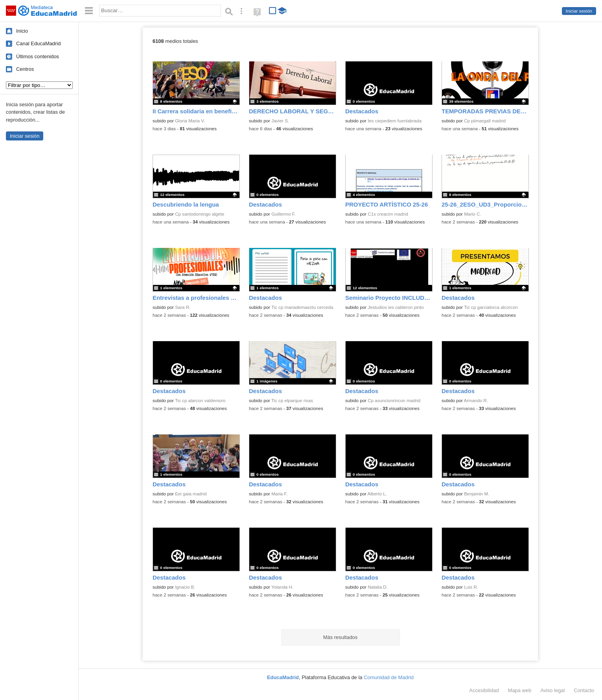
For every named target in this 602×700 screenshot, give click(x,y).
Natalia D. (378, 587)
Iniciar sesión (579, 11)
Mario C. (473, 214)
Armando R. (476, 401)
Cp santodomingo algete (200, 214)
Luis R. (471, 587)
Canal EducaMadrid (38, 43)
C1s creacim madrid (388, 214)
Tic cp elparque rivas (292, 401)
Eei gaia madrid (191, 494)
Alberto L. (377, 494)
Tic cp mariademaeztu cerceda (302, 307)
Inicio (22, 31)
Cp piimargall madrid (485, 121)
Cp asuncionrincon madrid (394, 401)
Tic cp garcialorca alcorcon (491, 307)
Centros (25, 69)
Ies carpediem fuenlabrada (395, 121)
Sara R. (183, 307)
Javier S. (280, 121)
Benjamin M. (477, 494)
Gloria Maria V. (190, 121)
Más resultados (341, 637)
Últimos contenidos (38, 56)
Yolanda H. (282, 587)
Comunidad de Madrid (389, 677)
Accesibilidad (484, 690)
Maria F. (279, 494)
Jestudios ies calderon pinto (396, 307)
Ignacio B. (185, 587)
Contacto (584, 690)
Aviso (552, 690)
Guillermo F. (284, 214)
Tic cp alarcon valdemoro (200, 401)
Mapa (520, 690)
